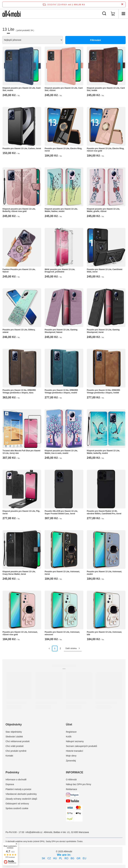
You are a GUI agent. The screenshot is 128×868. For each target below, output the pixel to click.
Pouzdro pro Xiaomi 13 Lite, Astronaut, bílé (104, 633)
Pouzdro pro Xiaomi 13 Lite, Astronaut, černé (62, 573)
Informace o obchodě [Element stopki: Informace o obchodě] (16, 780)
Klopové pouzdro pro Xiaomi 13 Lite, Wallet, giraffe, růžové (103, 210)
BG (72, 858)
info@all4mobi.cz (34, 832)
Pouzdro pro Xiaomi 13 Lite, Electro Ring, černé (63, 150)
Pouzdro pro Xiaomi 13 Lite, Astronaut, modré (104, 573)
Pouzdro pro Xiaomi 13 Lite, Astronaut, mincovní (62, 633)
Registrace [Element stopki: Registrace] (71, 732)
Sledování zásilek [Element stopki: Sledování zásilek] (14, 737)
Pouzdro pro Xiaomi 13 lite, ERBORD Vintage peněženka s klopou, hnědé (103, 391)
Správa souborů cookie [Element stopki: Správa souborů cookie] (17, 808)
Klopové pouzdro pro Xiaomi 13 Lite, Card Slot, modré (22, 89)
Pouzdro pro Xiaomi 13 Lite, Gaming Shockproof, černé (103, 331)
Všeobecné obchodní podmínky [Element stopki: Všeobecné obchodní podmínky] (21, 794)
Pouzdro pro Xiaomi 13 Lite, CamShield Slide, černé (105, 271)
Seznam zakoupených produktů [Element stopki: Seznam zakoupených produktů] (81, 746)
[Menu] (123, 14)
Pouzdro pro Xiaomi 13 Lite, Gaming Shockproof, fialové (61, 331)
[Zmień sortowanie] (33, 40)
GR (78, 858)
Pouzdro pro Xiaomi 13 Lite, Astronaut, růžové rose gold (20, 633)
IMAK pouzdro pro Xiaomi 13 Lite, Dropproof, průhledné (60, 271)
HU (55, 858)
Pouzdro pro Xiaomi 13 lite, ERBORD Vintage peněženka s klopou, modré (61, 391)
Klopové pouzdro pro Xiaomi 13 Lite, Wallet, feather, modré (61, 210)
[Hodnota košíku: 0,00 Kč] (113, 14)
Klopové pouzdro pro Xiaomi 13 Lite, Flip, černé (21, 512)
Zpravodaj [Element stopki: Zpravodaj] (71, 761)
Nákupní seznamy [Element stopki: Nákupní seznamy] (75, 741)
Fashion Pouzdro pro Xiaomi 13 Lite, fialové (19, 271)
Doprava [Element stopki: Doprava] (10, 784)
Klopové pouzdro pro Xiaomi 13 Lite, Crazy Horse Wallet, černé (19, 573)
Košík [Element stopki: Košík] (69, 737)
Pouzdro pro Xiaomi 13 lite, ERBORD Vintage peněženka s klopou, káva (19, 391)
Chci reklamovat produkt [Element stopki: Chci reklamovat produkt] (18, 741)
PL (61, 858)
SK (43, 858)
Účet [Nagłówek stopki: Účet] (69, 724)
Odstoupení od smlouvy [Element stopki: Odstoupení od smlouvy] (17, 804)
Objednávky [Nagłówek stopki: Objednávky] (14, 724)
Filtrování (95, 40)
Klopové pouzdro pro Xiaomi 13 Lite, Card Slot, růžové (64, 89)
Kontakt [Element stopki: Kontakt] (9, 756)
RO (66, 858)
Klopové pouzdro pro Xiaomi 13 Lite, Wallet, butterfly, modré (103, 452)
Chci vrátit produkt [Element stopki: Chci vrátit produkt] (15, 746)
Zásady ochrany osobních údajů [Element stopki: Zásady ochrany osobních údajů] (21, 799)
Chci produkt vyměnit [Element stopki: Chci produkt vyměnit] (16, 751)
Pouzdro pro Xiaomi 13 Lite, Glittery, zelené (19, 331)
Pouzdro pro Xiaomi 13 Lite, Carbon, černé (22, 148)
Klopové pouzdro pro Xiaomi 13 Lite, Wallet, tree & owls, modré (61, 452)
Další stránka (71, 648)
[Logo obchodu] (12, 14)
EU (84, 858)
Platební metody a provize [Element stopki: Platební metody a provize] (18, 789)
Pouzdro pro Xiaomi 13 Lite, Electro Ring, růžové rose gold (106, 150)
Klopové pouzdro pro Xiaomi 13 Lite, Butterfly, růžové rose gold (19, 210)
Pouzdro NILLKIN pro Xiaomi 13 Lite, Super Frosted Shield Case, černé (61, 512)
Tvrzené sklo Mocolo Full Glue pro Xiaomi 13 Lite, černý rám (21, 452)
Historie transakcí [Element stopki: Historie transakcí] (74, 751)
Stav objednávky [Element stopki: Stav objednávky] (14, 732)
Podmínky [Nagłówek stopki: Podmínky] (12, 772)
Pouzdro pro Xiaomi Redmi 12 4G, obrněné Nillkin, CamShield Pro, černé (104, 512)
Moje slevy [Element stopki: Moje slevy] (71, 756)
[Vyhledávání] (104, 14)
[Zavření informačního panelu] (122, 4)
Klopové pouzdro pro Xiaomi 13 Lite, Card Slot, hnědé (106, 89)
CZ (49, 858)
